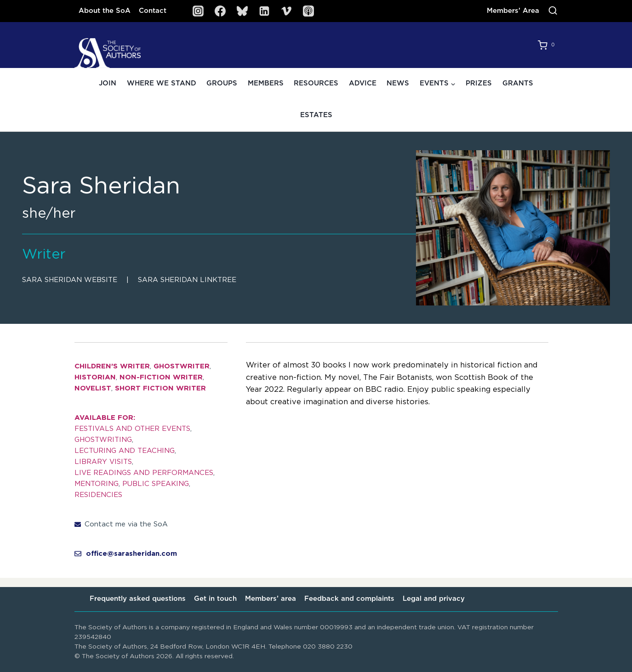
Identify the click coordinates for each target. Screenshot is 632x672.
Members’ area (270, 599)
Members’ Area (513, 11)
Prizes (479, 83)
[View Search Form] (553, 11)
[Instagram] (198, 11)
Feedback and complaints (349, 599)
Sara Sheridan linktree (187, 280)
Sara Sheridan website (70, 280)
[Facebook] (220, 11)
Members (266, 83)
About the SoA (105, 11)
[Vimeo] (286, 11)
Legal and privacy (434, 599)
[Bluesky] (242, 11)
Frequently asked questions (138, 599)
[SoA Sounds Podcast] (308, 11)
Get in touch (215, 599)
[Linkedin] (264, 11)
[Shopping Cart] (548, 45)
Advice (363, 83)
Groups (222, 83)
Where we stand (162, 83)
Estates (316, 115)
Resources (316, 83)
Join (108, 83)
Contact (153, 11)
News (398, 83)
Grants (518, 83)
